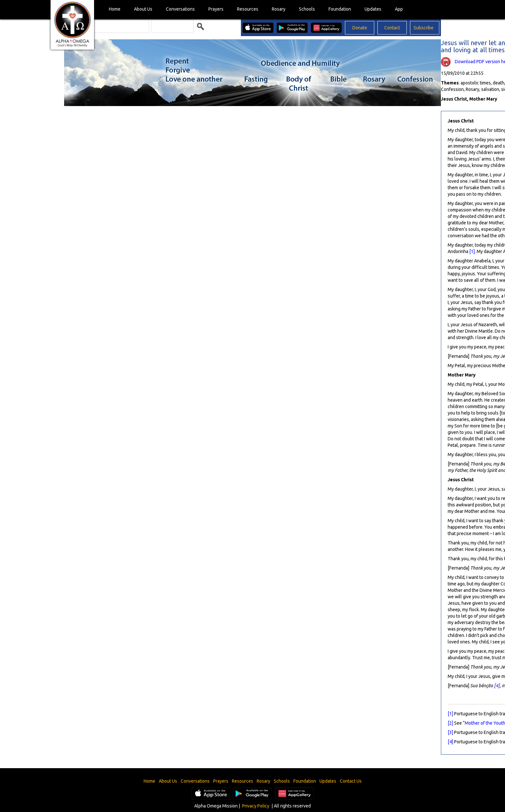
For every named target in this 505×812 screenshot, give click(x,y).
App (399, 9)
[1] (472, 251)
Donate (360, 28)
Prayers (216, 9)
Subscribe (424, 28)
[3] (450, 732)
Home (115, 9)
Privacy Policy (256, 806)
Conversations (180, 9)
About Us (143, 9)
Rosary (279, 9)
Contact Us (351, 781)
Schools (307, 9)
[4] (497, 686)
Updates (373, 9)
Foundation (340, 9)
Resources (248, 9)
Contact (392, 28)
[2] (450, 723)
